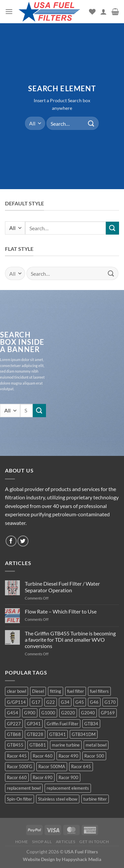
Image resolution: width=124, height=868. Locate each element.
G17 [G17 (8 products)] (36, 702)
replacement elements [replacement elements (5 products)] (68, 788)
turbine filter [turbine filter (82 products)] (95, 799)
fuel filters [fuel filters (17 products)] (99, 691)
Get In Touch (94, 842)
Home (22, 842)
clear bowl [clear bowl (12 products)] (17, 691)
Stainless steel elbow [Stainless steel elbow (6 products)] (58, 799)
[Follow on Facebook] (11, 541)
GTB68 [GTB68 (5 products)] (14, 734)
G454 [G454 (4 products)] (13, 713)
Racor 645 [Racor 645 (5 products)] (81, 766)
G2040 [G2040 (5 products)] (88, 713)
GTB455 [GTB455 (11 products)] (15, 745)
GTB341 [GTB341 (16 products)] (58, 734)
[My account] (103, 12)
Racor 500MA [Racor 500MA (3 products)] (52, 766)
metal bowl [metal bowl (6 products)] (96, 745)
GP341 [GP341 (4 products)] (34, 724)
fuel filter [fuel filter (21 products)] (76, 691)
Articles (66, 842)
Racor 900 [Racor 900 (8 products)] (68, 777)
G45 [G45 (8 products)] (80, 702)
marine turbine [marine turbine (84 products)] (66, 745)
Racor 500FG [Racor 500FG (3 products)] (20, 766)
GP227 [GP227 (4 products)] (14, 724)
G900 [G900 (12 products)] (30, 713)
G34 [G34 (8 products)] (65, 702)
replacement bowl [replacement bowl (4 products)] (24, 788)
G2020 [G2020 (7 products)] (68, 713)
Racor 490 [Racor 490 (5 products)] (68, 756)
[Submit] (91, 123)
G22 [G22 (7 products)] (51, 702)
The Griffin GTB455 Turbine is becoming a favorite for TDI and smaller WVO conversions (70, 640)
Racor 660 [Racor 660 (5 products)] (17, 777)
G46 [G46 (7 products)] (94, 702)
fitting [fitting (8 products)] (56, 691)
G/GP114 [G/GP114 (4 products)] (16, 702)
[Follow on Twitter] (23, 541)
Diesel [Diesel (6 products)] (38, 691)
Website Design (39, 859)
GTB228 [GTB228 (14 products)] (35, 734)
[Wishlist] (92, 12)
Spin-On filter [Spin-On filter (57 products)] (20, 799)
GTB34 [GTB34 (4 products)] (91, 724)
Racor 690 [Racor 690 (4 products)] (43, 777)
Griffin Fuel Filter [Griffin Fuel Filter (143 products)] (62, 724)
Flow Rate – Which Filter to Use (61, 611)
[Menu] (9, 11)
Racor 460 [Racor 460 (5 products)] (43, 756)
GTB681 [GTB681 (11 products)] (38, 745)
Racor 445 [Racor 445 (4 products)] (17, 756)
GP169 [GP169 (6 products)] (108, 713)
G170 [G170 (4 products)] (110, 702)
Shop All (42, 842)
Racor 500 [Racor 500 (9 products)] (94, 756)
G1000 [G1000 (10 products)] (48, 713)
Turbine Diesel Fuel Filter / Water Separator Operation (62, 587)
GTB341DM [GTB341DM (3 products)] (84, 734)
